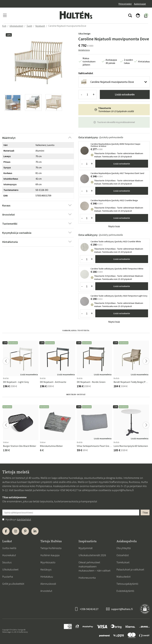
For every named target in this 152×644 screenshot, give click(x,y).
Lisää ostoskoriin (125, 94)
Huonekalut (9, 555)
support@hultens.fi (123, 490)
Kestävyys (46, 569)
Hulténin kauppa (50, 555)
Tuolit (29, 26)
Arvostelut (46, 591)
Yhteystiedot (125, 4)
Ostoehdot (123, 555)
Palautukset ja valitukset (130, 569)
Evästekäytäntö (125, 591)
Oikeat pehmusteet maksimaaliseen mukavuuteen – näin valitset (94, 566)
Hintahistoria (84, 50)
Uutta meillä (9, 548)
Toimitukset (123, 562)
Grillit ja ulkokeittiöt (13, 584)
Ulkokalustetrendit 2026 (92, 555)
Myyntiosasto (48, 562)
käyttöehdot (24, 519)
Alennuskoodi (48, 584)
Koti (4, 26)
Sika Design (84, 34)
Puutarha (8, 577)
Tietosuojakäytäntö (127, 584)
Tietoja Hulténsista (51, 548)
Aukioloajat (140, 4)
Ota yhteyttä (123, 548)
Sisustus (7, 562)
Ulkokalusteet (16, 26)
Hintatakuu (47, 577)
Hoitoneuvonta (87, 578)
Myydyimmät (86, 548)
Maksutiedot (123, 577)
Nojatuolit (40, 26)
